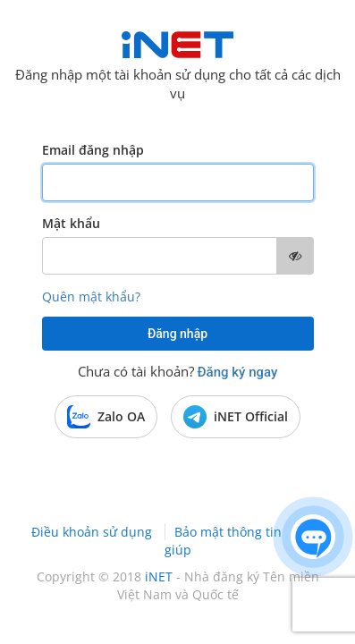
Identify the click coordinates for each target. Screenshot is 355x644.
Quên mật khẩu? (91, 297)
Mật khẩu (71, 223)
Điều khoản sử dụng (93, 532)
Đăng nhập (177, 334)
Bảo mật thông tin (230, 532)
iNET (159, 576)
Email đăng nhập (93, 150)
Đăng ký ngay (238, 372)
